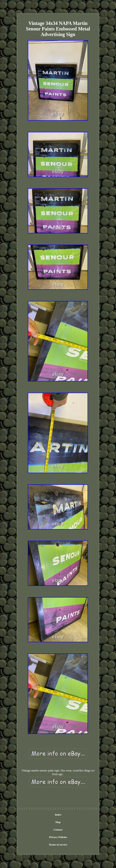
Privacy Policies (58, 837)
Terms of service (58, 845)
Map (58, 822)
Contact (58, 830)
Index (58, 815)
